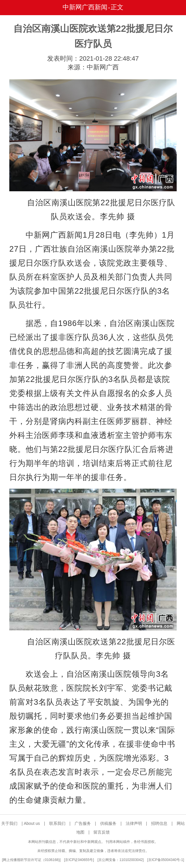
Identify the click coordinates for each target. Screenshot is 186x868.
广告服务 (83, 823)
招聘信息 (159, 823)
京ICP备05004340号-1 (166, 860)
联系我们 (57, 823)
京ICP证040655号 (79, 860)
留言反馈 (102, 832)
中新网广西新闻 (85, 7)
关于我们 (9, 823)
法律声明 (134, 823)
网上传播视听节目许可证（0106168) (31, 860)
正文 (117, 7)
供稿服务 (108, 823)
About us (32, 823)
